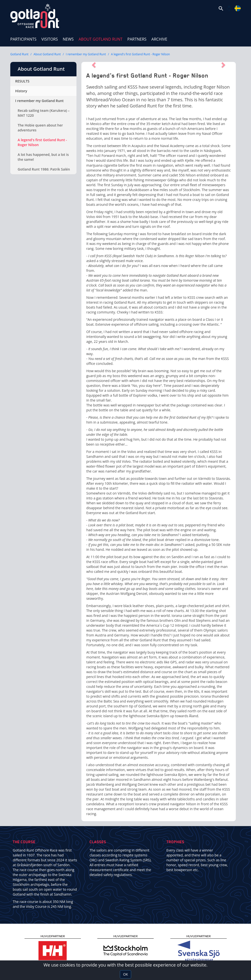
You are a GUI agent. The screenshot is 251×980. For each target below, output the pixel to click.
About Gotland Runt (102, 37)
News (68, 39)
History (21, 91)
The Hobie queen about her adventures (40, 128)
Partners (137, 39)
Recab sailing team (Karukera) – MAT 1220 (44, 113)
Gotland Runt (19, 54)
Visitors (50, 39)
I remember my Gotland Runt (86, 54)
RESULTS (22, 81)
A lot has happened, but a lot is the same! (43, 157)
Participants (23, 39)
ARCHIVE (159, 39)
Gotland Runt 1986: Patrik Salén (44, 169)
